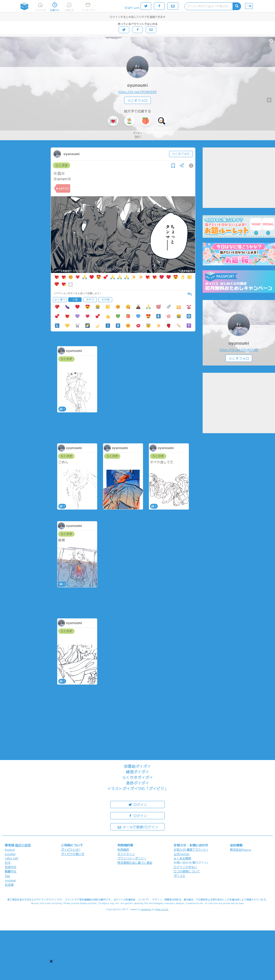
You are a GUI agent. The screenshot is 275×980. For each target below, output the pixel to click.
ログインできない (185, 867)
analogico (146, 909)
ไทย (7, 876)
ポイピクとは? (71, 850)
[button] (51, 961)
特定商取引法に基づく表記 (135, 863)
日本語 (9, 885)
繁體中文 (11, 871)
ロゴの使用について (187, 871)
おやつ (90, 300)
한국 (8, 863)
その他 (105, 300)
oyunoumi (137, 85)
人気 (75, 300)
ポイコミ (179, 876)
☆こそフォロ (137, 100)
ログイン (137, 804)
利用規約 (123, 850)
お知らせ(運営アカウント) (191, 850)
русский (10, 880)
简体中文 (11, 867)
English (10, 850)
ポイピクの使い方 (73, 854)
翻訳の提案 (23, 845)
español (10, 854)
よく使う (60, 300)
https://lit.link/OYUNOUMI (137, 92)
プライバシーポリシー (132, 858)
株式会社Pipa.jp (241, 850)
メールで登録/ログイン (138, 827)
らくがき (62, 165)
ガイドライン (126, 854)
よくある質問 (182, 858)
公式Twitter (182, 854)
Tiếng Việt (12, 858)
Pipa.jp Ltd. (162, 909)
